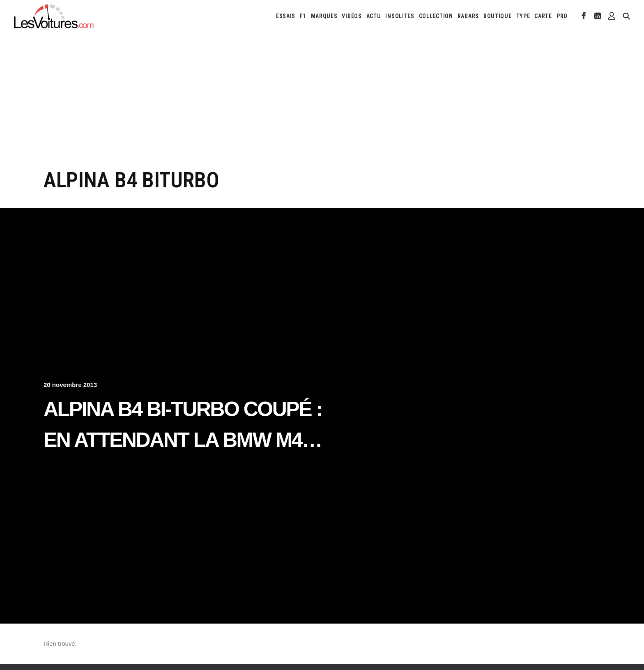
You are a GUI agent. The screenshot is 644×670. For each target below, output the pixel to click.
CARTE (543, 16)
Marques (324, 16)
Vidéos (352, 16)
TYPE (523, 16)
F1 (303, 16)
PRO (562, 16)
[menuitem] (286, 16)
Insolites (400, 16)
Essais (286, 16)
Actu (374, 16)
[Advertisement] (322, 106)
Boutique (498, 16)
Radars (468, 16)
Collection (436, 16)
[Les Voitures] (54, 16)
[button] (584, 16)
